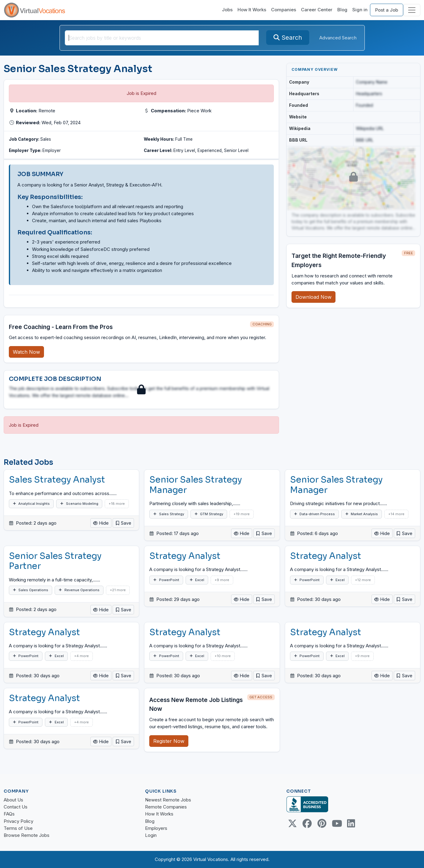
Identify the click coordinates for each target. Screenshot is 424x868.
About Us (13, 800)
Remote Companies (166, 807)
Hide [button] (101, 523)
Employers (156, 828)
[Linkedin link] (351, 823)
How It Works (252, 10)
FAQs (9, 814)
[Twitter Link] (292, 823)
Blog (342, 10)
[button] (123, 523)
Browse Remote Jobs (27, 835)
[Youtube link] (336, 823)
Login (151, 835)
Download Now (313, 297)
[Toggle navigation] (412, 10)
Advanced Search (338, 38)
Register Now (169, 741)
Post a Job (387, 10)
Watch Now (26, 352)
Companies (284, 10)
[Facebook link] (307, 823)
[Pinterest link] (322, 823)
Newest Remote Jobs (168, 800)
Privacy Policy (18, 821)
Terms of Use (18, 828)
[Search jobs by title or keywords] (162, 38)
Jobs (227, 10)
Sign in (360, 10)
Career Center (317, 10)
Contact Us (16, 807)
